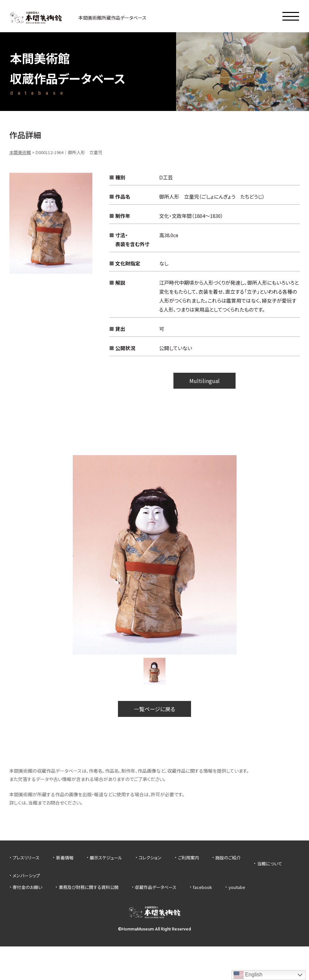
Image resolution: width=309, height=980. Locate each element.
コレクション (150, 858)
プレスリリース (26, 858)
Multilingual (205, 381)
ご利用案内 (189, 858)
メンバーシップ (26, 876)
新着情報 (65, 858)
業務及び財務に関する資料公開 (89, 887)
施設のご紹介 (228, 858)
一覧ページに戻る (154, 709)
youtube (237, 887)
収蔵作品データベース (156, 887)
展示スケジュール (106, 858)
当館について (270, 864)
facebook (202, 887)
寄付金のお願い (27, 887)
